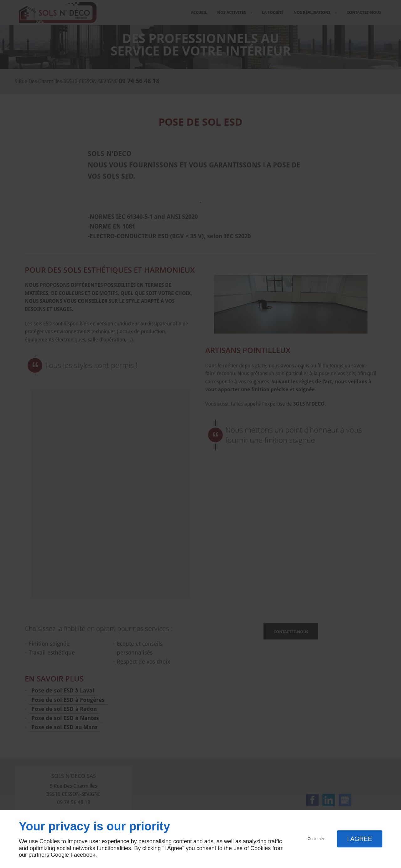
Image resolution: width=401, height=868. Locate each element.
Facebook (83, 855)
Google (60, 855)
